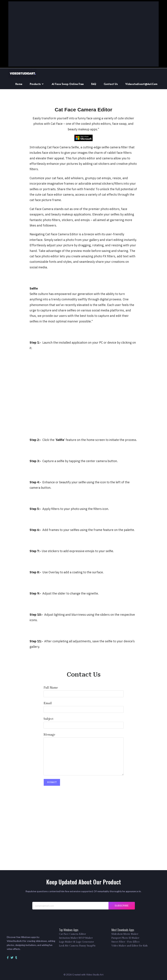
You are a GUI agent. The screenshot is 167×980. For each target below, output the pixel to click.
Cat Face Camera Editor (72, 934)
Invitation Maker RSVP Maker (76, 938)
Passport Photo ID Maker (125, 938)
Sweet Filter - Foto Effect (125, 942)
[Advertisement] (83, 34)
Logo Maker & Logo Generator (76, 942)
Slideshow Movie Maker (125, 934)
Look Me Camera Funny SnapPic (77, 946)
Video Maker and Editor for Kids (130, 946)
